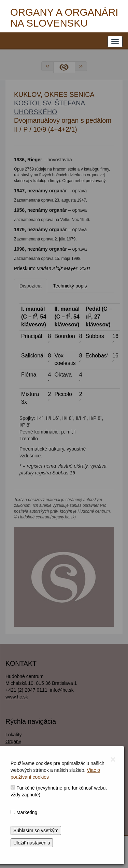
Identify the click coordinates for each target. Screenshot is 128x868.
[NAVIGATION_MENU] (115, 42)
